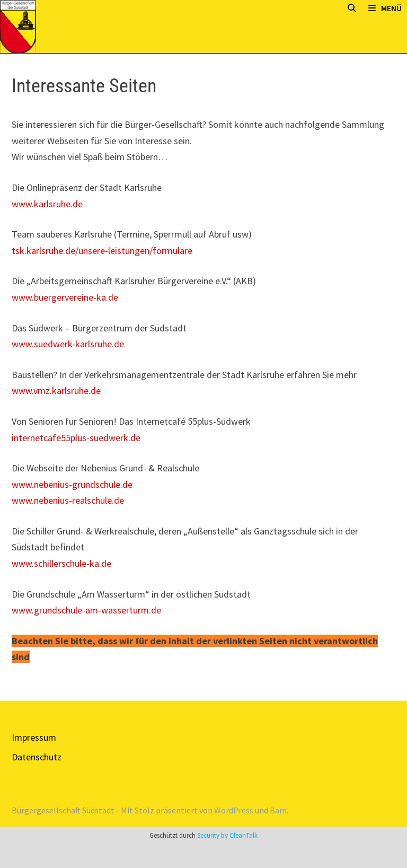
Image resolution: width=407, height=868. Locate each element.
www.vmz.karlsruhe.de (56, 391)
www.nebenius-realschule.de (68, 500)
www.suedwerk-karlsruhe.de (68, 344)
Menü (385, 8)
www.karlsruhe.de (47, 204)
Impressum (34, 737)
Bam (278, 810)
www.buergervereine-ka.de (65, 297)
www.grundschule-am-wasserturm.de (86, 610)
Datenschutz (37, 757)
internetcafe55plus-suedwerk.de (76, 438)
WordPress (234, 810)
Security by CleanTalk (227, 835)
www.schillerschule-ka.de (61, 563)
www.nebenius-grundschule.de (72, 484)
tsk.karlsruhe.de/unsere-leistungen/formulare (102, 251)
